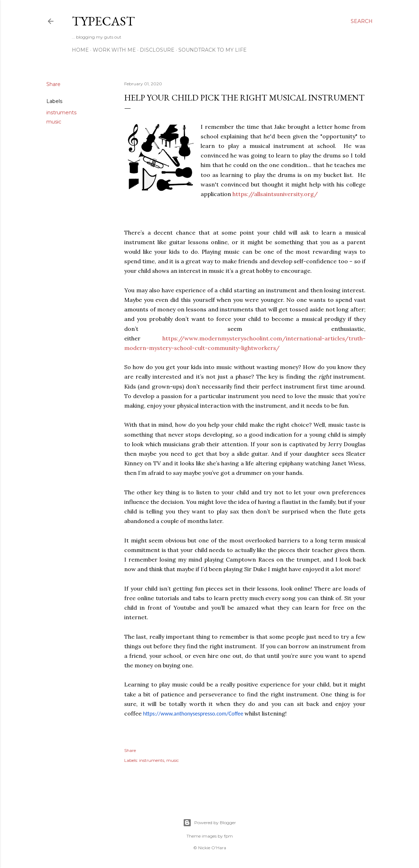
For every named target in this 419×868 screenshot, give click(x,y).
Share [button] (53, 84)
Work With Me (114, 50)
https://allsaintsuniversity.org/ (275, 194)
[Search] (362, 21)
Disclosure (157, 50)
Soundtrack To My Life (213, 50)
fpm (228, 836)
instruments (61, 113)
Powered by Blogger (209, 823)
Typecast (103, 21)
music (54, 122)
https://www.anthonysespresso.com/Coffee (193, 714)
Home (80, 50)
